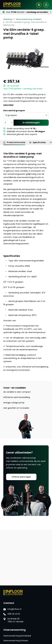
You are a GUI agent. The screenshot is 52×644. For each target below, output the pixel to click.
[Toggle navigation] (44, 5)
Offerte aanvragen (21, 477)
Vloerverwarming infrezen (16, 641)
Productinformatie (14, 142)
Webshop (8, 19)
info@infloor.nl (14, 609)
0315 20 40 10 (14, 614)
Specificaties (38, 142)
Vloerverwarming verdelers (29, 19)
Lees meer (8, 105)
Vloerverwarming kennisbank (17, 636)
